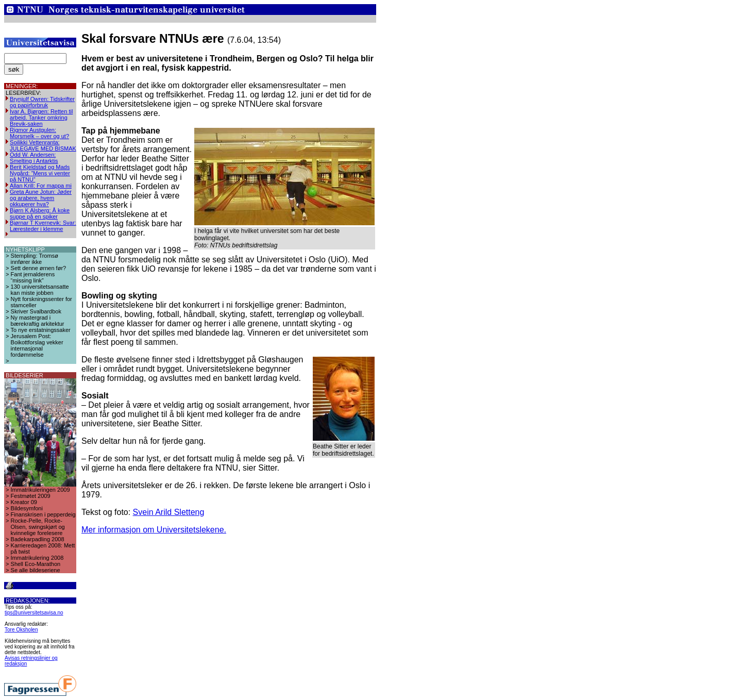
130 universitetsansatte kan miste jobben (40, 290)
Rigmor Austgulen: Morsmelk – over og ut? (39, 133)
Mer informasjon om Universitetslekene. (154, 530)
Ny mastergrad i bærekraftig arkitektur (38, 321)
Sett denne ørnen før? (39, 268)
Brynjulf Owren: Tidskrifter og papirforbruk (42, 102)
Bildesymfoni (27, 508)
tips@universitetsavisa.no (34, 613)
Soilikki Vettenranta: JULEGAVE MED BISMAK (43, 145)
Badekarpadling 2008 (38, 539)
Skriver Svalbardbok (36, 311)
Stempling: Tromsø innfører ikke (35, 259)
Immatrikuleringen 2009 (40, 490)
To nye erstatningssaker (41, 330)
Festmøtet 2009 (31, 496)
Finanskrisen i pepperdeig (43, 514)
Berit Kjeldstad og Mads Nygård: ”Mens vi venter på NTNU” (40, 173)
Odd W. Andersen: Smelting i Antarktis (34, 158)
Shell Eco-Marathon (36, 564)
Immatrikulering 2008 (37, 558)
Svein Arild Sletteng (169, 512)
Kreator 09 (24, 502)
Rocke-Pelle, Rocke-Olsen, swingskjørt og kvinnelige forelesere (38, 527)
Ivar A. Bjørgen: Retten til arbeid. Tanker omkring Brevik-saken (41, 118)
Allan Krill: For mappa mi (41, 186)
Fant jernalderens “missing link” (33, 277)
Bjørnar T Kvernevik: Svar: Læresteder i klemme (43, 226)
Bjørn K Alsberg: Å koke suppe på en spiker (40, 213)
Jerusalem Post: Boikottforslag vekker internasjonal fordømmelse (37, 345)
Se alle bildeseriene (36, 570)
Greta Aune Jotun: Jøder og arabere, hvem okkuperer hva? (41, 198)
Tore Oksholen (21, 630)
